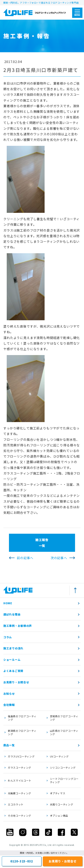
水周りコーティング (62, 804)
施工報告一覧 (42, 543)
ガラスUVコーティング (21, 756)
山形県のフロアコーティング (64, 732)
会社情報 (9, 705)
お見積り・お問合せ (16, 682)
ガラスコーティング (19, 768)
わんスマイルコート (20, 780)
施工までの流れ (13, 648)
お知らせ (9, 693)
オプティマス (58, 793)
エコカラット (16, 804)
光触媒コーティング (19, 793)
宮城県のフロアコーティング (64, 718)
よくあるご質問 (13, 671)
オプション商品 (59, 816)
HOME (8, 603)
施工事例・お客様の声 (18, 626)
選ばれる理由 (12, 614)
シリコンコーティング (63, 768)
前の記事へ (25, 558)
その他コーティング (19, 816)
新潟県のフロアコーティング (22, 732)
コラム (8, 637)
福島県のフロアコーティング (22, 718)
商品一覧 (9, 745)
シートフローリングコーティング (64, 780)
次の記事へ (59, 558)
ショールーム (12, 660)
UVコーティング (59, 756)
